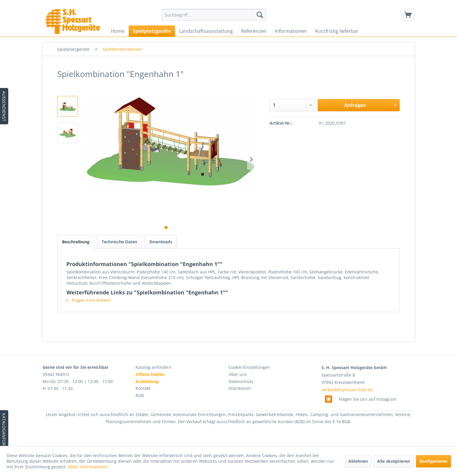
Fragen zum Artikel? (89, 300)
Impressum (240, 388)
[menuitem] (214, 15)
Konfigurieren (434, 461)
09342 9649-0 (56, 374)
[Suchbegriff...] (214, 15)
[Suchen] (260, 15)
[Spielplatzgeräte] (152, 31)
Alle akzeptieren (394, 461)
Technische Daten (119, 242)
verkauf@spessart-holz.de (347, 390)
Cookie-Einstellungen (249, 367)
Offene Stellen (150, 374)
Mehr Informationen (88, 467)
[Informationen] (291, 31)
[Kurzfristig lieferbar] (337, 31)
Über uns (238, 374)
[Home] (118, 31)
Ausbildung (147, 381)
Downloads (161, 242)
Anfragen (370, 104)
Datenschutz (241, 381)
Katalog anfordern (154, 367)
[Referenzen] (254, 31)
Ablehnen (358, 461)
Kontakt (143, 388)
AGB (140, 395)
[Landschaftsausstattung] (206, 31)
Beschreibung (76, 242)
